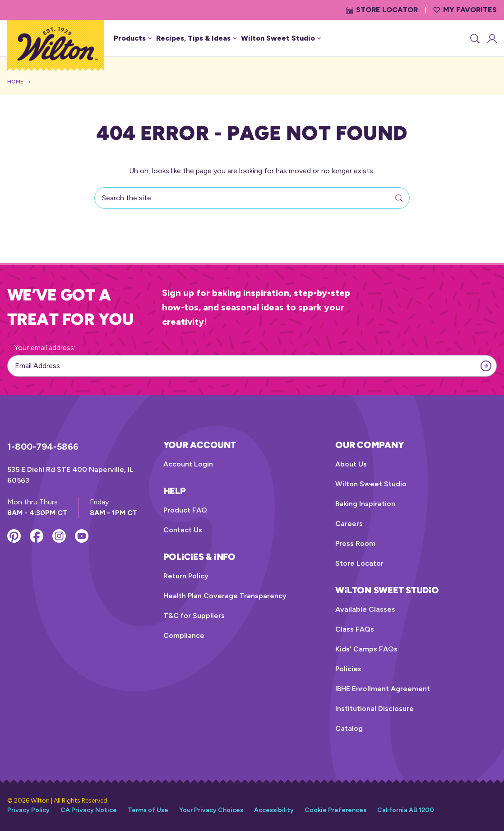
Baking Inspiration (365, 504)
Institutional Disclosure (375, 709)
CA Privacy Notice (89, 810)
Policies (348, 669)
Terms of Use (148, 810)
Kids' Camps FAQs (366, 649)
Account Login (188, 464)
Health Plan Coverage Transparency (225, 596)
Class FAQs (355, 629)
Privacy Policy (28, 810)
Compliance (184, 635)
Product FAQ (185, 510)
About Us (351, 464)
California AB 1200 (406, 810)
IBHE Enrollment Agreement (383, 689)
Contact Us (183, 530)
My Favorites (465, 10)
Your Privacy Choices (211, 810)
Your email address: (45, 348)
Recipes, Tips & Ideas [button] (196, 38)
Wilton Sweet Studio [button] (281, 38)
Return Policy (186, 576)
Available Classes (365, 609)
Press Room (355, 543)
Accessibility (274, 810)
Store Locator (382, 10)
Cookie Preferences (335, 810)
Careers (349, 524)
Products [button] (133, 38)
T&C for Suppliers (194, 616)
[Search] (474, 38)
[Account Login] (491, 38)
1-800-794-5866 (43, 447)
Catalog (349, 728)
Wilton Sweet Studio (371, 484)
